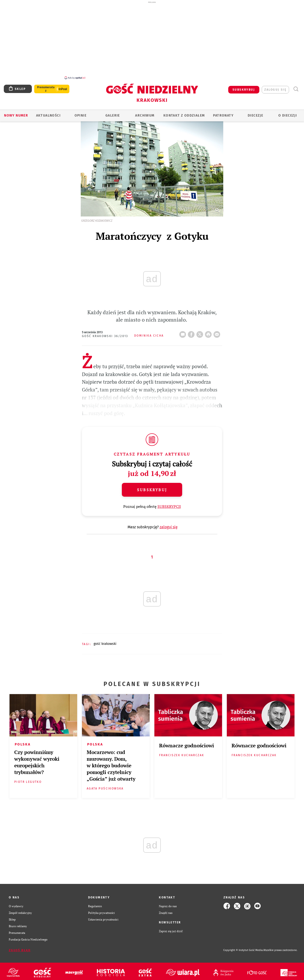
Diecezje (255, 113)
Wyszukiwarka (296, 86)
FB (192, 330)
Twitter (201, 330)
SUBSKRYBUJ (244, 87)
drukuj (209, 330)
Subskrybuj (152, 487)
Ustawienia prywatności (103, 917)
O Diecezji (288, 113)
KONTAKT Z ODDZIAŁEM (184, 113)
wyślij (218, 330)
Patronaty (223, 113)
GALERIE (113, 113)
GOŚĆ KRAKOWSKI (105, 641)
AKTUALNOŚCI (48, 113)
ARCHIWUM (145, 113)
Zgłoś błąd (20, 948)
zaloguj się (275, 87)
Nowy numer (16, 113)
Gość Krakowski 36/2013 (105, 333)
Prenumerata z (46, 86)
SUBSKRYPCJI (169, 504)
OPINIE (81, 113)
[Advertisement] (152, 40)
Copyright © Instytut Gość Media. (243, 948)
